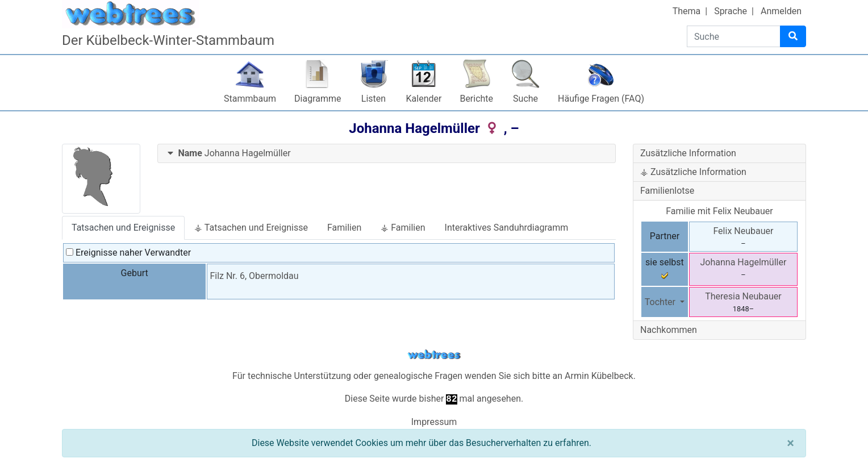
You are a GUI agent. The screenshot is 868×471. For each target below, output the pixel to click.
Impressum (434, 422)
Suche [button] (525, 99)
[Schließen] (790, 443)
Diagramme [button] (318, 99)
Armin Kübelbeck (599, 376)
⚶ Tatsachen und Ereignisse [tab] (251, 228)
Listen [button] (374, 99)
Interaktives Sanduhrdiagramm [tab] (507, 228)
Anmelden (781, 11)
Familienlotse (667, 191)
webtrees (434, 355)
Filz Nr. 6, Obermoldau (254, 276)
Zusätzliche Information (688, 153)
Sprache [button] (731, 11)
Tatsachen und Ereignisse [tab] (123, 228)
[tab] (387, 154)
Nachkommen (669, 330)
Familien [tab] (344, 228)
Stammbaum (250, 99)
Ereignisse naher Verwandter (128, 253)
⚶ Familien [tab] (403, 228)
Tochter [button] (661, 302)
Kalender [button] (424, 99)
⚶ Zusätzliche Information (693, 172)
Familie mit (719, 211)
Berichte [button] (476, 99)
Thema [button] (687, 11)
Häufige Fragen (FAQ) (601, 99)
